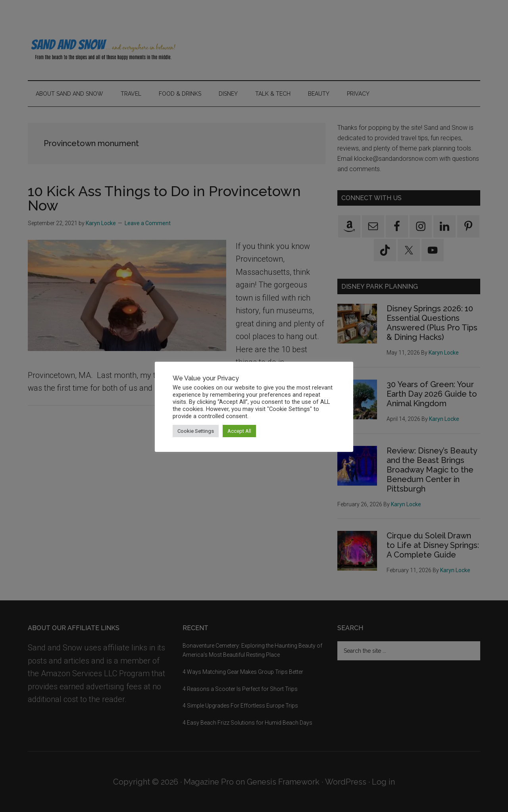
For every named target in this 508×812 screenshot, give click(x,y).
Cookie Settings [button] (196, 431)
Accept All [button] (239, 431)
